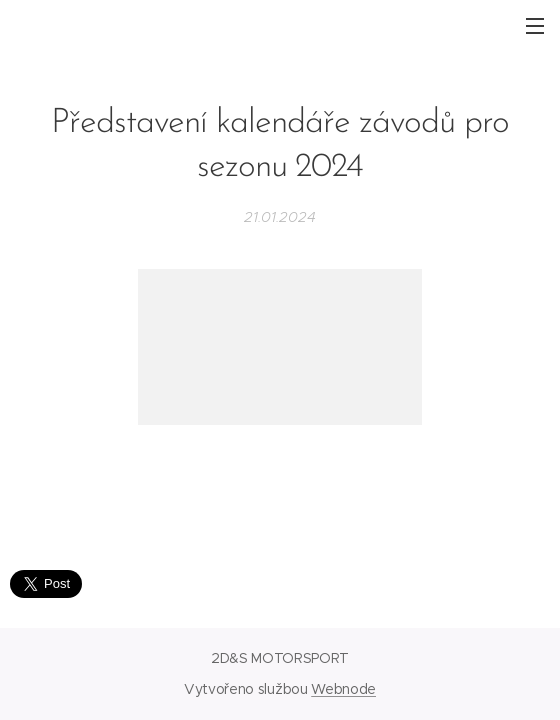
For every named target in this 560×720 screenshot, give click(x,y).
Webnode (343, 689)
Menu (535, 26)
